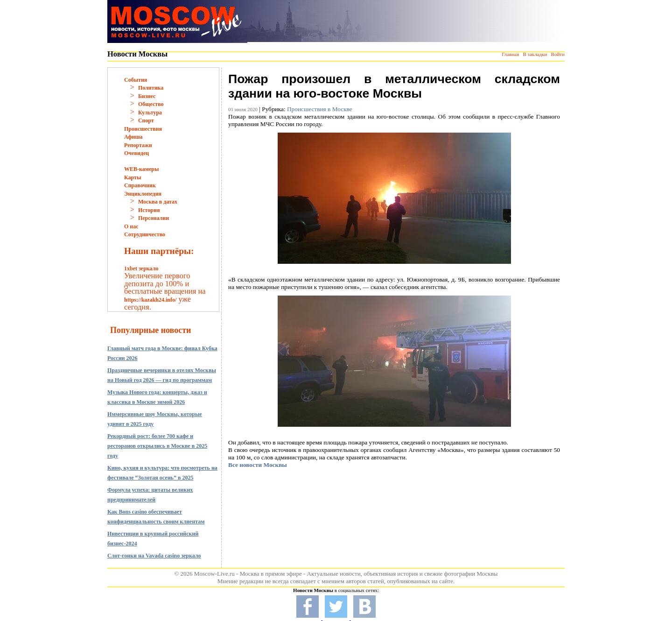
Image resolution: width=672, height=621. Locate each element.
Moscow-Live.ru (214, 574)
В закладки (535, 54)
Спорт (146, 120)
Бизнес (147, 96)
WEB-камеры (141, 169)
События (136, 80)
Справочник (140, 185)
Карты (133, 177)
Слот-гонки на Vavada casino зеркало (154, 556)
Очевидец (136, 153)
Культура (150, 113)
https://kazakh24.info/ (150, 300)
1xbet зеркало (141, 268)
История (149, 210)
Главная (510, 54)
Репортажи (138, 145)
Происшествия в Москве (320, 109)
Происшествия (143, 129)
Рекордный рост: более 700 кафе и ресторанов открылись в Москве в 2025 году (157, 446)
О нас (131, 226)
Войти (558, 54)
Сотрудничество (145, 234)
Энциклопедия (143, 194)
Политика (151, 88)
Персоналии (154, 218)
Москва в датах (158, 202)
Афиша (133, 137)
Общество (151, 104)
